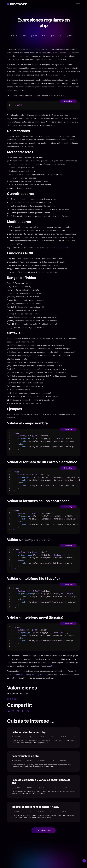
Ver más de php (43, 830)
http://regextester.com (31, 675)
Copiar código (78, 101)
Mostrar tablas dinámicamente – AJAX (35, 807)
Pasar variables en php (25, 756)
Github (64, 666)
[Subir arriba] (84, 861)
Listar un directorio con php (29, 732)
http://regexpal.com (49, 675)
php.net (75, 248)
